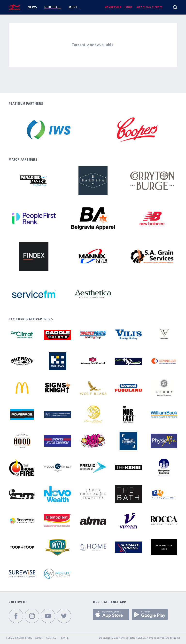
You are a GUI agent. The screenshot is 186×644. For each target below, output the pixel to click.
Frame (177, 638)
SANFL (65, 638)
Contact (52, 638)
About (39, 638)
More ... (75, 7)
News (32, 7)
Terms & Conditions (19, 638)
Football (53, 7)
